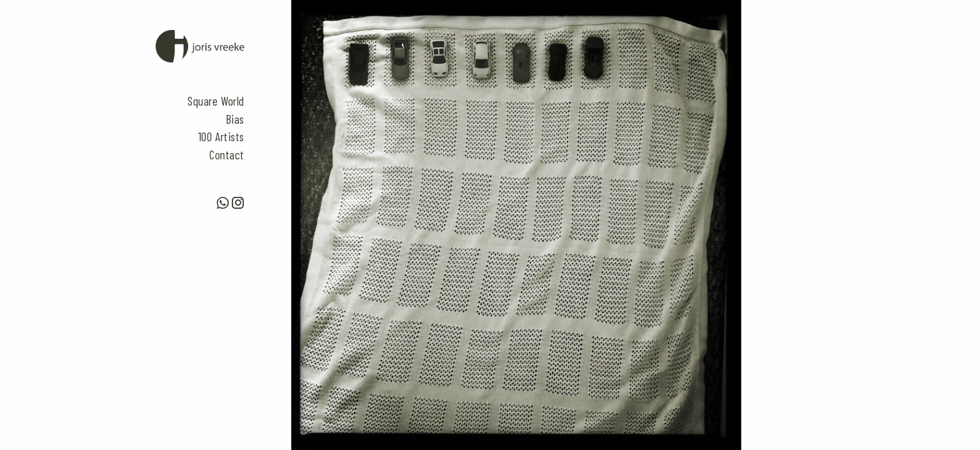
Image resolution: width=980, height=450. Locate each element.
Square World (216, 101)
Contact (227, 155)
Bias (235, 119)
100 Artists (221, 137)
